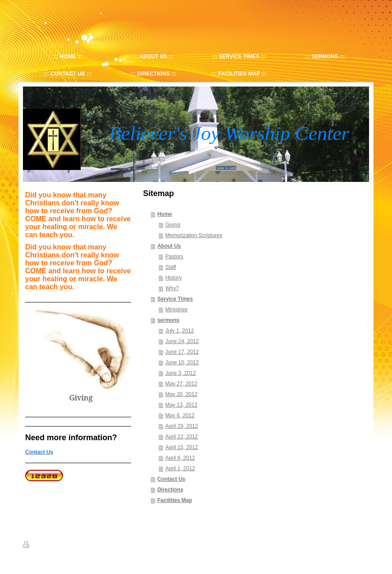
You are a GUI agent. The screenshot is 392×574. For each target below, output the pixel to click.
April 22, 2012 (181, 437)
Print (33, 546)
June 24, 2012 (182, 341)
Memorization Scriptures (194, 235)
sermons (168, 320)
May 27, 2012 (181, 384)
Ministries (176, 310)
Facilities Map (175, 500)
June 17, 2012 (182, 352)
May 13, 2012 (181, 405)
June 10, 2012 (182, 363)
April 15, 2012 (181, 447)
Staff (170, 267)
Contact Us (171, 479)
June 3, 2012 (180, 373)
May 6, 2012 (180, 415)
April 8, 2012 (180, 458)
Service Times (175, 299)
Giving (173, 225)
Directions (170, 490)
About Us (169, 246)
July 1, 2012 (179, 331)
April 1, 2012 (180, 468)
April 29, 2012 (181, 426)
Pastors (174, 257)
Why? (172, 288)
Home (164, 214)
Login (363, 544)
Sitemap (55, 546)
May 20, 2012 (181, 394)
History (173, 278)
